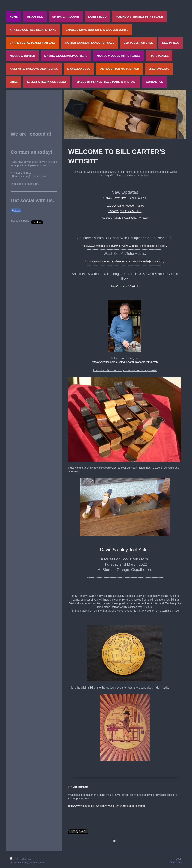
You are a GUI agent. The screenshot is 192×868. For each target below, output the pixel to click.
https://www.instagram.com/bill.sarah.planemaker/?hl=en (125, 362)
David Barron (78, 787)
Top (114, 841)
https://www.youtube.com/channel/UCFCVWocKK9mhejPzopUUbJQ (125, 261)
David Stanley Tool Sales (125, 550)
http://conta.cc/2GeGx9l (125, 286)
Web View (176, 862)
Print (15, 859)
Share (16, 211)
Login (179, 859)
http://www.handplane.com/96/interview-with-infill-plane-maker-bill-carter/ (125, 246)
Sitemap (26, 859)
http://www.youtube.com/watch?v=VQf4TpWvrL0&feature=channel (107, 806)
